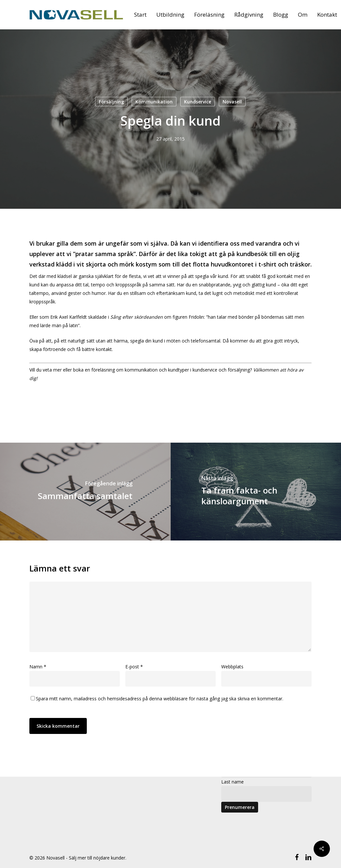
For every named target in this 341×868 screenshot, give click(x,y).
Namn (38, 667)
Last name (232, 782)
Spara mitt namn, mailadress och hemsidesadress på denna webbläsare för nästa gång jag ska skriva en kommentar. (160, 699)
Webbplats (232, 667)
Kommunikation (154, 102)
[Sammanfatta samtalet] (85, 492)
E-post (134, 667)
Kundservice (198, 102)
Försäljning (111, 102)
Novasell (232, 102)
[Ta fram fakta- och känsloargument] (256, 492)
